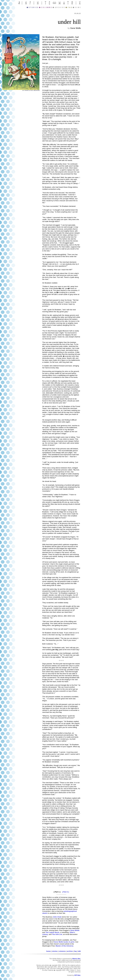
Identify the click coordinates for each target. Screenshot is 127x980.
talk (79, 951)
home (48, 951)
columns (62, 951)
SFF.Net (77, 975)
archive (70, 951)
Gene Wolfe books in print (64, 942)
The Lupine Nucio (52, 932)
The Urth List (57, 934)
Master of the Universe (64, 946)
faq (75, 951)
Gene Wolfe (75, 930)
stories (55, 951)
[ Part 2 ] (66, 892)
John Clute (57, 917)
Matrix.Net (76, 959)
